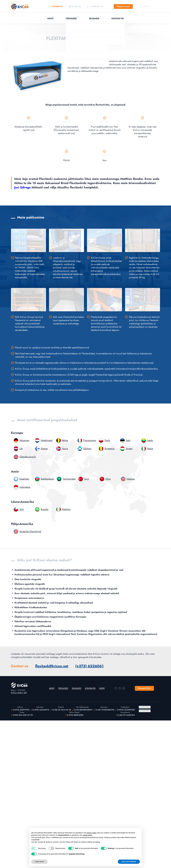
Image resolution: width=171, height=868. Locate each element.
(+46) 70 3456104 (126, 715)
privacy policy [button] (92, 833)
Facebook (124, 688)
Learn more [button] (39, 862)
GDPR (102, 688)
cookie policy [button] (87, 835)
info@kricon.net (97, 6)
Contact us (20, 666)
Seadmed (94, 19)
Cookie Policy (145, 711)
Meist (50, 19)
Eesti (145, 6)
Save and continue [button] (129, 862)
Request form (123, 6)
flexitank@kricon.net (52, 666)
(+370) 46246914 (41, 710)
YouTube (116, 688)
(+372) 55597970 (21, 710)
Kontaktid (118, 19)
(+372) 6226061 (89, 666)
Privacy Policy (146, 707)
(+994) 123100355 (126, 710)
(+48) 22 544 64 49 (62, 710)
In (120, 688)
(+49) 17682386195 (105, 710)
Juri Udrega (22, 187)
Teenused (71, 19)
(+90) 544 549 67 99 (23, 715)
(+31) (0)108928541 (83, 710)
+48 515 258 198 (74, 6)
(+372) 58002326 (75, 715)
